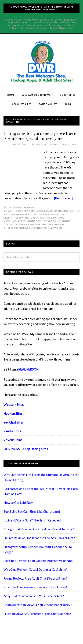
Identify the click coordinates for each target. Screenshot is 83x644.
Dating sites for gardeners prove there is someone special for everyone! (40, 136)
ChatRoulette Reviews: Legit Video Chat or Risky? (38, 605)
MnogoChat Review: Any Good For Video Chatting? (39, 529)
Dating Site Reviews (21, 207)
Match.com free (14, 221)
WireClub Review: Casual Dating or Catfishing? (35, 569)
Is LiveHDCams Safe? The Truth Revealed (32, 520)
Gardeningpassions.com (48, 214)
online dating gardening (43, 221)
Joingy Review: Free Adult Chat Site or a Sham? (35, 578)
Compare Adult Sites (42, 62)
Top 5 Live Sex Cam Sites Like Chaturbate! (32, 511)
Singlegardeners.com (18, 228)
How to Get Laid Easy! (19, 503)
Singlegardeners (53, 225)
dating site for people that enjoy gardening (38, 211)
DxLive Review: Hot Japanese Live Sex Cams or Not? (39, 538)
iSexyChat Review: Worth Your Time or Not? (34, 596)
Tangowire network (48, 228)
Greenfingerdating (17, 218)
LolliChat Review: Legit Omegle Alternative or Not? (38, 561)
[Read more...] (64, 198)
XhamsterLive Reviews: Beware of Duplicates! (35, 587)
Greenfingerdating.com (47, 218)
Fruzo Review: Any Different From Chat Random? (37, 614)
